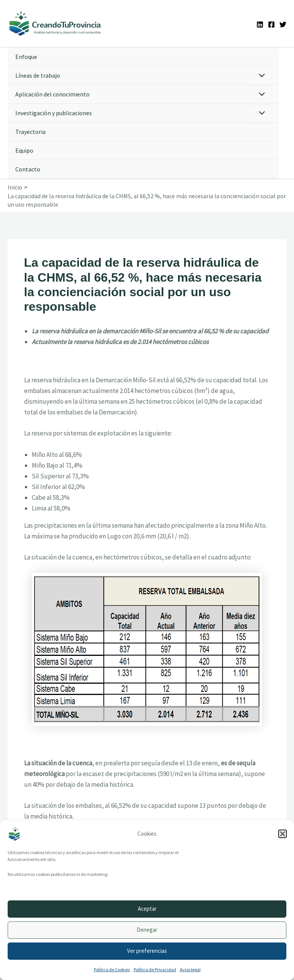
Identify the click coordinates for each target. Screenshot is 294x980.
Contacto (28, 170)
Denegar (147, 930)
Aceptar (147, 909)
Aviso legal (190, 969)
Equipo (24, 152)
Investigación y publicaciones (54, 114)
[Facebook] (271, 25)
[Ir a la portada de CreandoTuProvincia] (57, 24)
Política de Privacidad (155, 969)
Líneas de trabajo (38, 77)
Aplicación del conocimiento (52, 95)
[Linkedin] (260, 25)
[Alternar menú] (260, 77)
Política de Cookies (112, 969)
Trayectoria (30, 133)
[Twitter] (283, 25)
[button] (283, 834)
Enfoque (26, 58)
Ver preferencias (147, 951)
